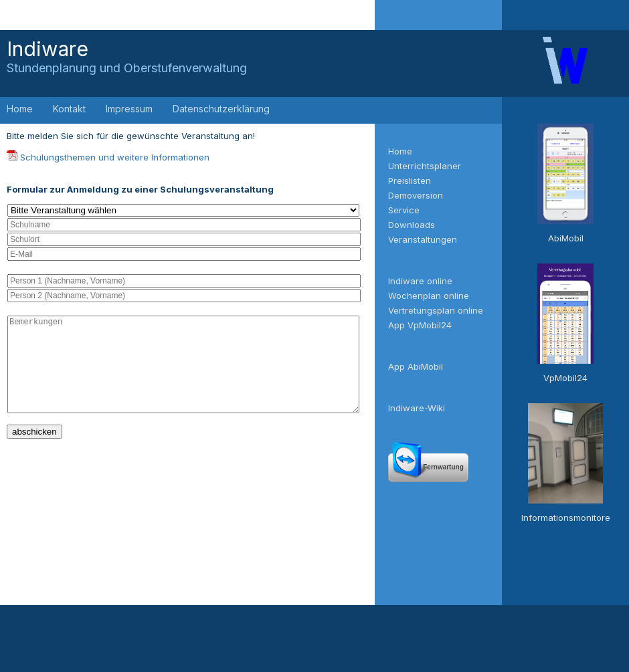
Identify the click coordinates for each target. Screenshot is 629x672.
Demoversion (416, 195)
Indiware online (420, 281)
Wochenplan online (429, 296)
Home (20, 109)
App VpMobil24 (420, 325)
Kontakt (69, 109)
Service (404, 210)
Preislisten (410, 181)
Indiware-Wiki (417, 408)
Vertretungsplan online (436, 310)
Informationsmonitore (566, 518)
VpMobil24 (565, 378)
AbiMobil (566, 238)
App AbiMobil (416, 366)
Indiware (127, 56)
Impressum (129, 109)
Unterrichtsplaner (425, 166)
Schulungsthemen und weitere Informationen (115, 157)
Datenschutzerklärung (221, 109)
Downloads (412, 225)
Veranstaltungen (423, 239)
